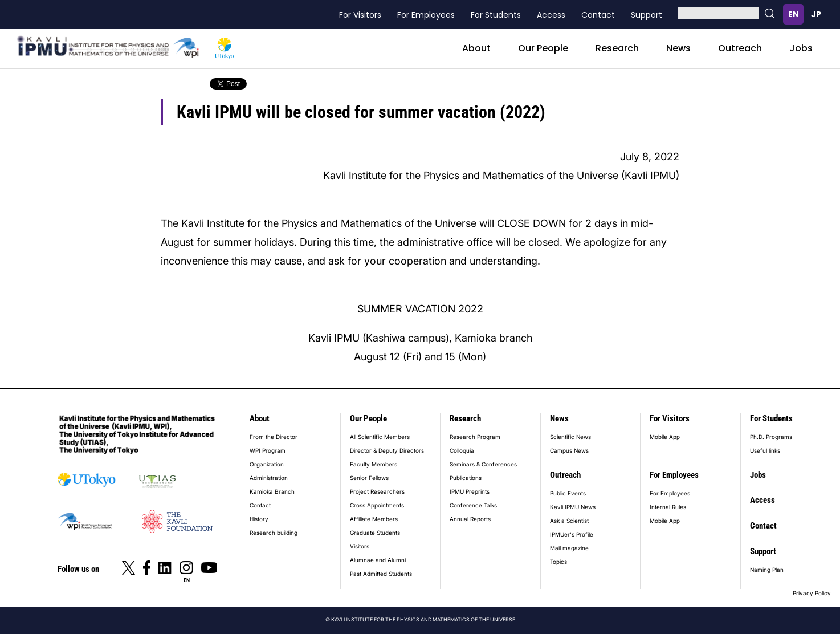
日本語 (816, 14)
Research (617, 48)
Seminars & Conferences (483, 464)
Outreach (740, 48)
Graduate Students (375, 533)
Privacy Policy (812, 593)
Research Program (475, 437)
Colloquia (462, 450)
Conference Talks (473, 505)
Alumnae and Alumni (378, 560)
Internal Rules (668, 507)
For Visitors (360, 15)
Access (551, 15)
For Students (496, 15)
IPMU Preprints (470, 491)
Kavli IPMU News (573, 507)
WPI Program (268, 450)
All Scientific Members (380, 437)
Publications (466, 478)
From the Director (274, 437)
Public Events (568, 493)
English (793, 14)
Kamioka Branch (272, 491)
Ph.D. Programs (771, 437)
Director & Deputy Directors (387, 450)
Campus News (569, 450)
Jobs (801, 48)
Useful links (765, 450)
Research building (274, 533)
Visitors (360, 546)
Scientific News (570, 437)
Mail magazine (569, 548)
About (476, 48)
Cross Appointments (377, 505)
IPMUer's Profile (572, 534)
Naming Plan (767, 570)
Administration (269, 478)
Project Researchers (377, 491)
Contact (598, 15)
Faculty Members (374, 464)
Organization (267, 464)
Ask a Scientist (569, 521)
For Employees (426, 15)
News (678, 48)
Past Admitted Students (381, 574)
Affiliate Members (374, 519)
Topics (558, 562)
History (259, 519)
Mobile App (665, 437)
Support (647, 15)
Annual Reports (470, 519)
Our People (543, 48)
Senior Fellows (369, 478)
